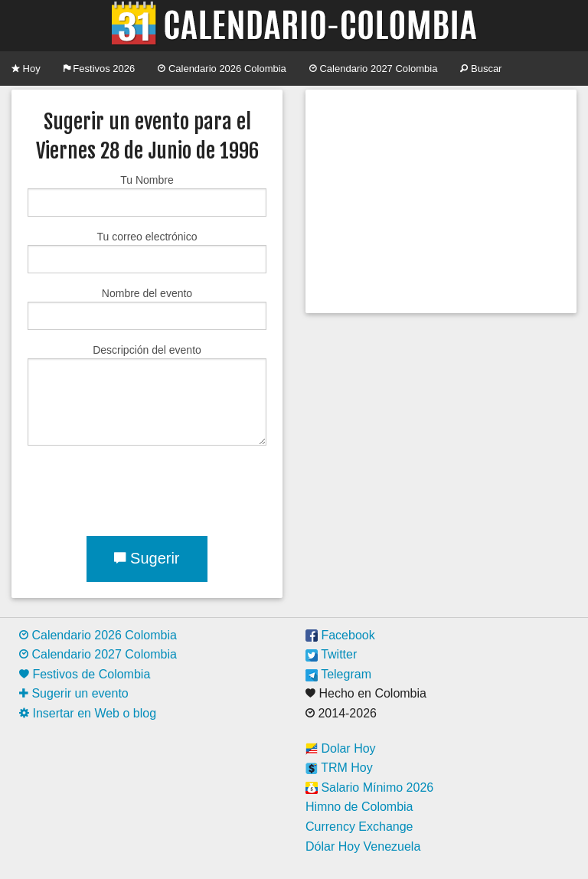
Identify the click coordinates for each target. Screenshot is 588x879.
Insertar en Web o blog (88, 713)
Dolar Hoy (341, 748)
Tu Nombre (147, 195)
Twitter (331, 654)
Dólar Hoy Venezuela (363, 846)
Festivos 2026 (100, 69)
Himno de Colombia (359, 807)
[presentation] (144, 488)
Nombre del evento (147, 309)
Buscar (481, 69)
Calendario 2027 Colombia (374, 69)
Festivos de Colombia (85, 674)
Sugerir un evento (74, 693)
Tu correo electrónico (147, 252)
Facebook (340, 635)
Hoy (26, 69)
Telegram (338, 674)
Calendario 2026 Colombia (222, 69)
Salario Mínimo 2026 (369, 788)
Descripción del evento (147, 395)
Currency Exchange (359, 827)
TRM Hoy (339, 768)
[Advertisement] (441, 201)
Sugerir (147, 558)
